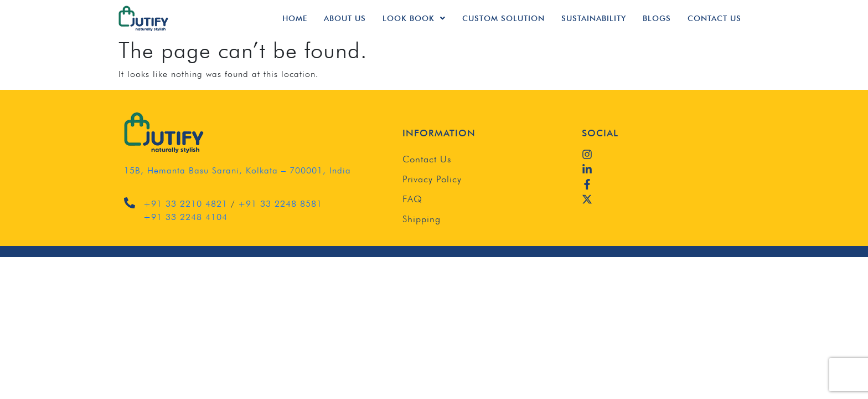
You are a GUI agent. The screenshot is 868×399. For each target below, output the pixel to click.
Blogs (657, 18)
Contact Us (714, 18)
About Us (345, 18)
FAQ (412, 199)
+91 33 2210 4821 (185, 204)
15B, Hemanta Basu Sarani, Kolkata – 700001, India (237, 170)
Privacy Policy (432, 179)
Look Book (414, 18)
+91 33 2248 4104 (185, 217)
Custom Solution (503, 18)
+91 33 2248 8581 (280, 204)
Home (295, 18)
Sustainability (594, 18)
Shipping (422, 219)
